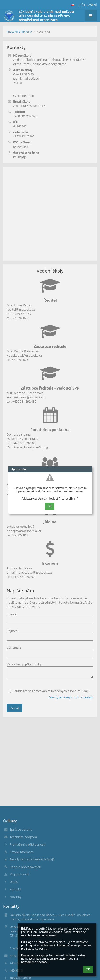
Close (89, 469)
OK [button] (88, 969)
